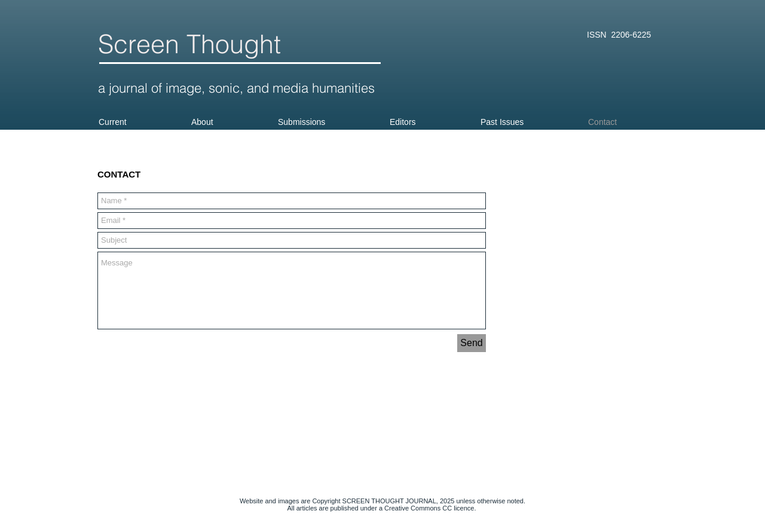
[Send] (472, 343)
